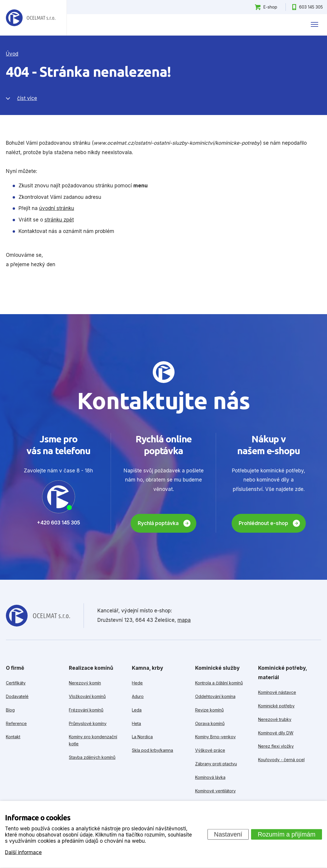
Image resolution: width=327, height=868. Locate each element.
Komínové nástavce (277, 692)
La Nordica (142, 737)
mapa (184, 620)
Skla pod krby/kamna (152, 750)
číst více (27, 98)
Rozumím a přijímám (287, 834)
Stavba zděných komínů (92, 757)
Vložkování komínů (87, 696)
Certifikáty (16, 683)
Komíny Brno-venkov (215, 737)
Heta (136, 723)
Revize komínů (209, 710)
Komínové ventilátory (215, 791)
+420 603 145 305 (58, 523)
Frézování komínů (86, 710)
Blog (10, 710)
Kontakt (13, 737)
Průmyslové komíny (88, 723)
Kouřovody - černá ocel (281, 760)
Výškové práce (210, 750)
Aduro (138, 696)
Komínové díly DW (276, 733)
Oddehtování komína (215, 696)
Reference (16, 723)
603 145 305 (311, 7)
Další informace (23, 852)
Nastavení (228, 834)
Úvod (12, 54)
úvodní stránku (57, 208)
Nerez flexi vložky (276, 746)
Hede (137, 683)
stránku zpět (59, 220)
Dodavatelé (17, 696)
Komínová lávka (210, 777)
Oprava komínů (210, 723)
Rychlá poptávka (158, 523)
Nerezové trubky (275, 719)
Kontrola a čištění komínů (219, 683)
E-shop (270, 7)
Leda (137, 710)
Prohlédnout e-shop (263, 523)
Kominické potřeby (276, 706)
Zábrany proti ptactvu (216, 764)
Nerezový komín (85, 683)
